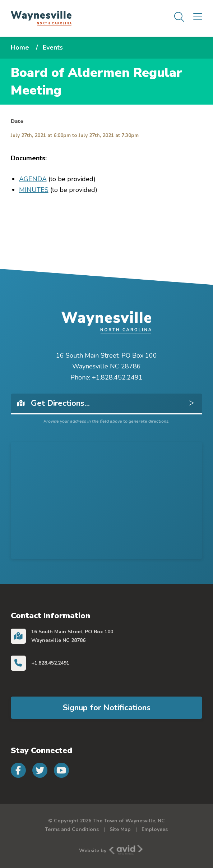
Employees (155, 829)
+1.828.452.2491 (50, 663)
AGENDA (33, 179)
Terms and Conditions (72, 829)
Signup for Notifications (107, 708)
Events (53, 47)
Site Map (120, 829)
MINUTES (34, 190)
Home (20, 47)
